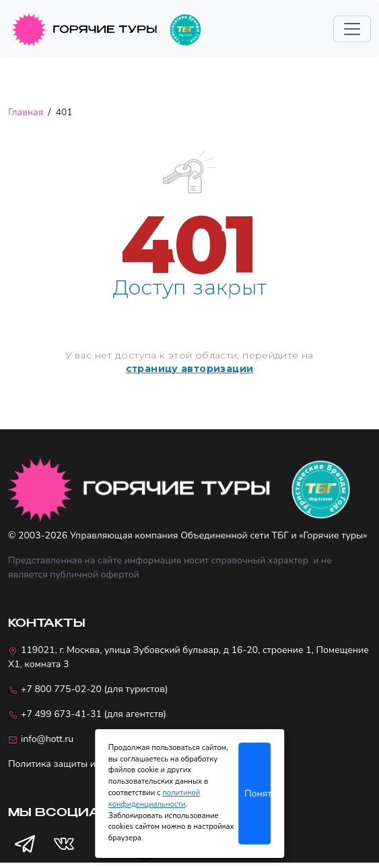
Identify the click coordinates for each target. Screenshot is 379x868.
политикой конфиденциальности (154, 799)
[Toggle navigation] (352, 29)
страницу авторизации (190, 369)
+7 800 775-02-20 (61, 689)
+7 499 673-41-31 (61, 714)
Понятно (257, 794)
